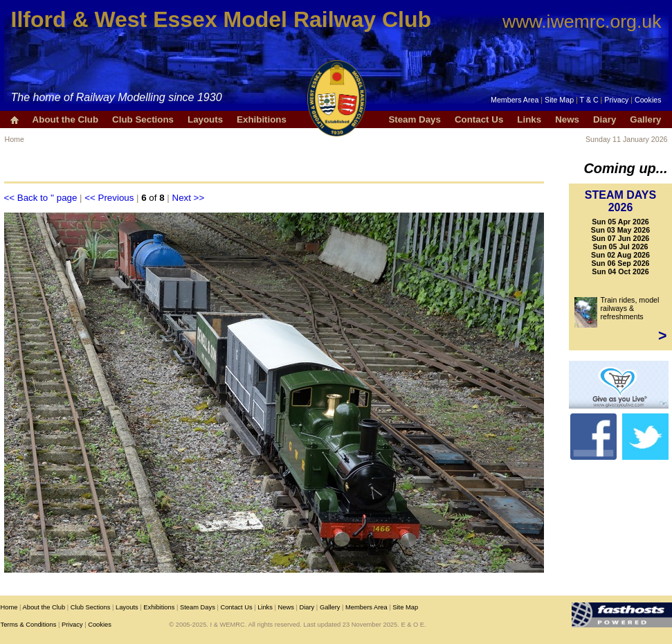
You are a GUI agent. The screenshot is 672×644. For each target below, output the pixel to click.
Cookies (648, 100)
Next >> (189, 198)
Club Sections (143, 119)
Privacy (616, 100)
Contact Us (479, 119)
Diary (605, 119)
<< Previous (109, 198)
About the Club (66, 119)
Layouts (205, 119)
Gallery (645, 119)
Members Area (515, 100)
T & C (589, 100)
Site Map (559, 100)
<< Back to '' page (41, 198)
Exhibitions (262, 119)
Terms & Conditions (29, 625)
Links (529, 119)
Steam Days (415, 119)
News (567, 119)
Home (15, 139)
